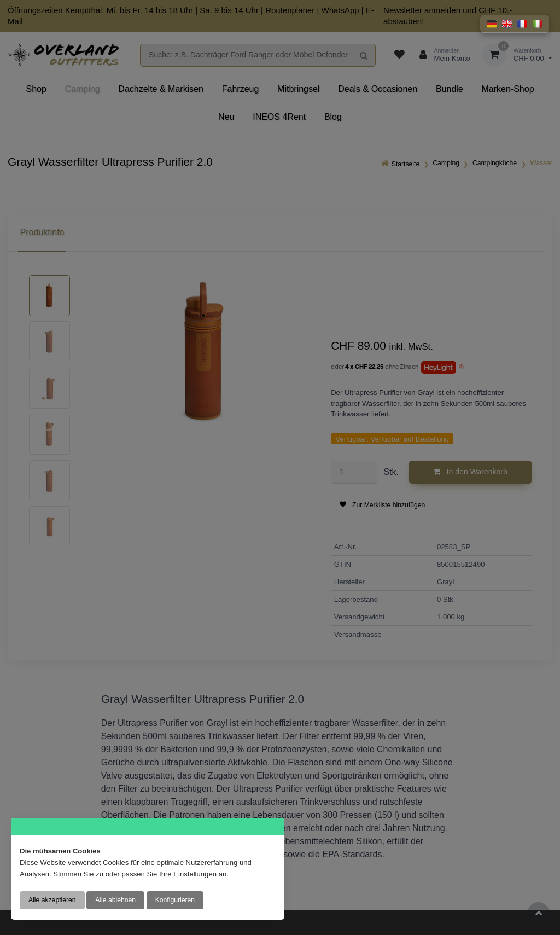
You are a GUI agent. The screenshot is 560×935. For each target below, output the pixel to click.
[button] (492, 24)
